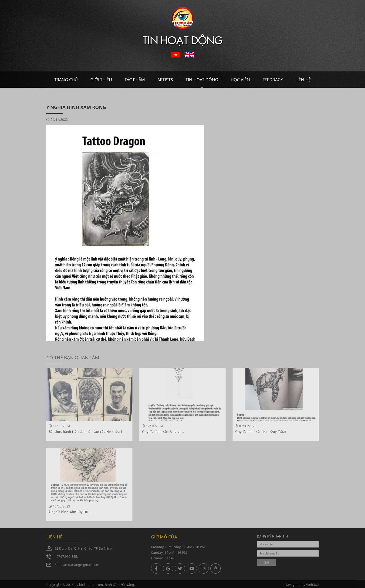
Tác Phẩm (135, 80)
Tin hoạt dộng (202, 80)
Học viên (240, 80)
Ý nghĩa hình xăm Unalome (163, 432)
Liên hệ (303, 80)
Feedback (273, 80)
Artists (165, 80)
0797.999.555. (67, 556)
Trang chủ (66, 80)
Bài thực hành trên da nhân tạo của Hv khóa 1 (86, 432)
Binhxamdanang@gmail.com (77, 565)
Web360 (312, 586)
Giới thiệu (101, 80)
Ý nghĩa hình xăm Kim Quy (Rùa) (260, 432)
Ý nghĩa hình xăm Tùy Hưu (70, 512)
